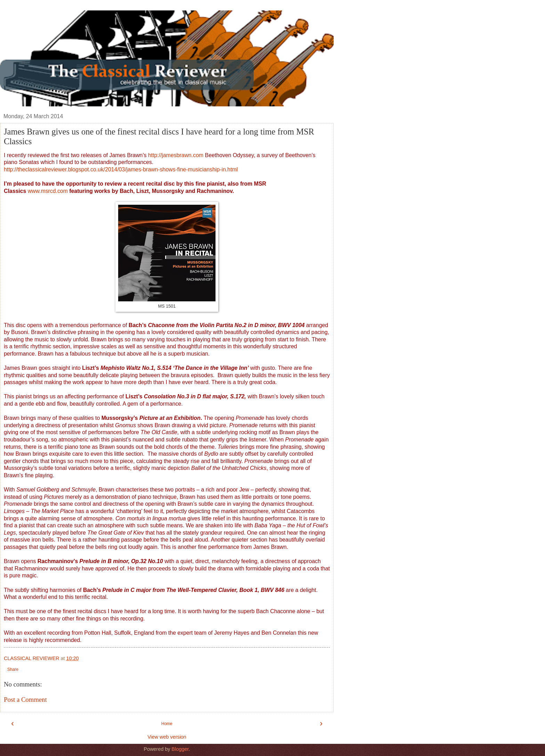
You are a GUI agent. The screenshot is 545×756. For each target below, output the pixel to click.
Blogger (180, 749)
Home (167, 724)
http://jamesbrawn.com (176, 155)
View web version (167, 737)
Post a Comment (25, 700)
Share (13, 669)
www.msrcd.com (48, 191)
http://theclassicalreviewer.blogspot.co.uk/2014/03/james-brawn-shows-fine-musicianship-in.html (121, 169)
